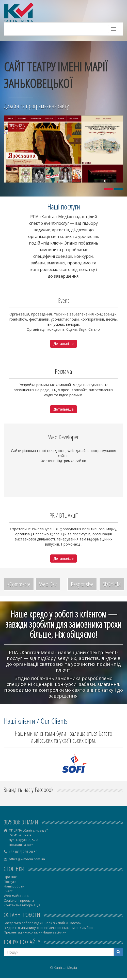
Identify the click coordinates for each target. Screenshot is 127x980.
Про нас (10, 877)
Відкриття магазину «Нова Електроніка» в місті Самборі (49, 928)
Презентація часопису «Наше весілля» (35, 932)
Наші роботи (14, 886)
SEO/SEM (112, 584)
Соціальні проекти (19, 900)
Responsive (82, 584)
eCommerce (19, 584)
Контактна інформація (22, 905)
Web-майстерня (17, 896)
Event (8, 891)
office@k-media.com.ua (27, 859)
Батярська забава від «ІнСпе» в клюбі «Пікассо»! (43, 923)
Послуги (10, 882)
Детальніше (63, 344)
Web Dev (48, 584)
